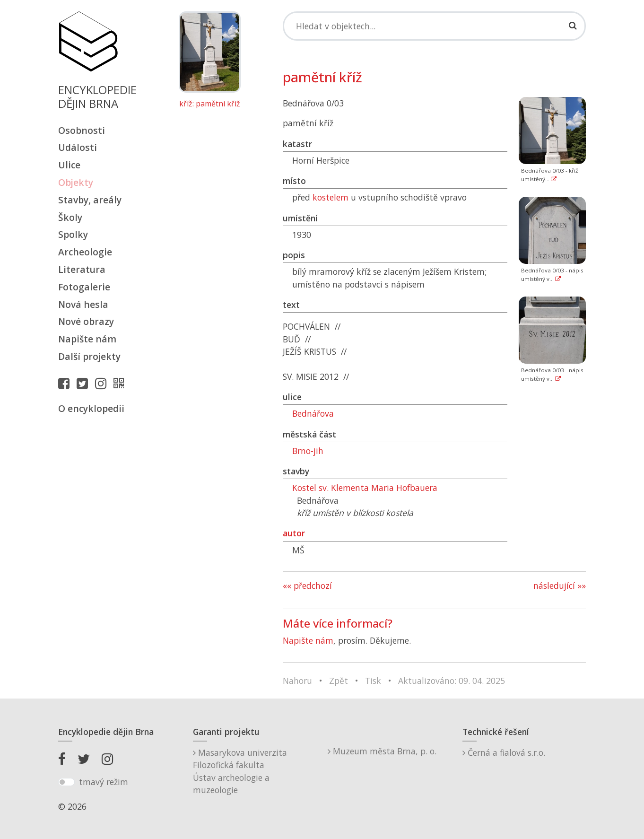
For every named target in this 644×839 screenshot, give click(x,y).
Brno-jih (308, 451)
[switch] (66, 782)
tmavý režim (104, 782)
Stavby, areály (90, 200)
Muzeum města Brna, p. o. (382, 751)
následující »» (560, 586)
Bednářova (313, 413)
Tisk (373, 681)
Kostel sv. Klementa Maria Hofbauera (365, 488)
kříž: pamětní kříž (210, 104)
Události (78, 147)
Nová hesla (83, 304)
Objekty (76, 182)
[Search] (434, 26)
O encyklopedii (91, 408)
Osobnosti (82, 130)
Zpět (339, 681)
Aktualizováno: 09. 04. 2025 (452, 681)
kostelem (331, 197)
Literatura (82, 269)
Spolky (73, 234)
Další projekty (89, 356)
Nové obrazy (86, 321)
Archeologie (85, 252)
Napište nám (87, 339)
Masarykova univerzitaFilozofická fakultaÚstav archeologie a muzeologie (240, 771)
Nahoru (297, 681)
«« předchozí (307, 586)
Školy (70, 217)
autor (294, 533)
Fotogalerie (84, 287)
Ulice (69, 165)
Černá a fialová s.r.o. (504, 752)
